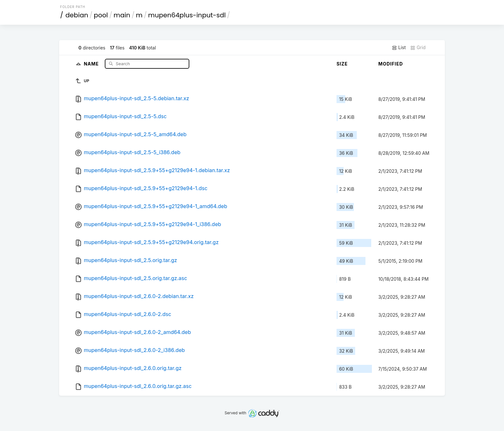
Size (342, 64)
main (122, 15)
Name (92, 63)
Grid (418, 48)
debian (77, 15)
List (399, 48)
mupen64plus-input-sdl (187, 15)
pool (101, 15)
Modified (391, 64)
